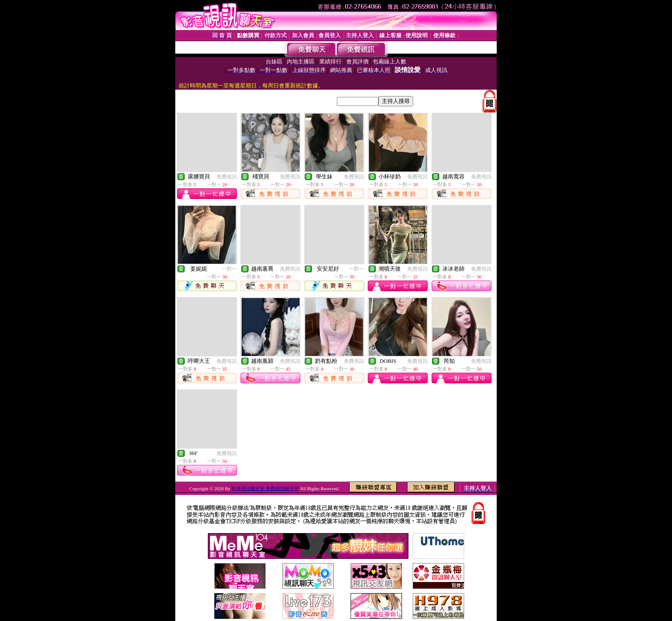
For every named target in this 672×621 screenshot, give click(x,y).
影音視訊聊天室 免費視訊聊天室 (265, 488)
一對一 (229, 269)
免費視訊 (227, 177)
